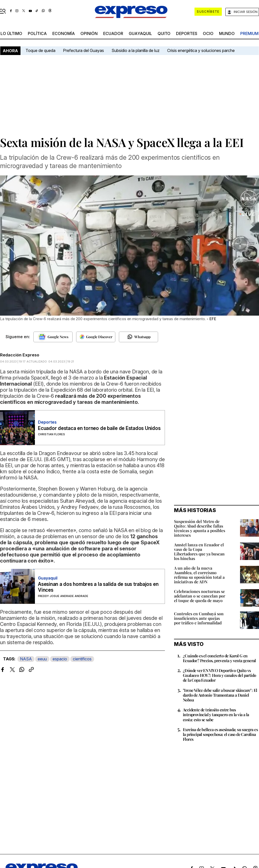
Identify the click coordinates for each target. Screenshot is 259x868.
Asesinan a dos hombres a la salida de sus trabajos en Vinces (98, 587)
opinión (89, 33)
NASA (26, 659)
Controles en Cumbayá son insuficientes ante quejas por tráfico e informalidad (199, 618)
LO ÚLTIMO (11, 33)
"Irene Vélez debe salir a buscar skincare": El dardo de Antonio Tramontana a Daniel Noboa (220, 695)
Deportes (187, 33)
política (37, 33)
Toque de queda (40, 50)
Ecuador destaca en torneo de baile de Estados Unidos (99, 428)
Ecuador (113, 33)
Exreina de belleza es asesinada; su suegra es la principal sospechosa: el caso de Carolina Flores (220, 734)
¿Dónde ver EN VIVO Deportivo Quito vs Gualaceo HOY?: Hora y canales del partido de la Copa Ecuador (219, 675)
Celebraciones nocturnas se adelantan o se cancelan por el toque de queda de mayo (200, 596)
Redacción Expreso (20, 355)
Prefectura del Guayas (83, 50)
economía (64, 33)
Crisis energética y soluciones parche (201, 50)
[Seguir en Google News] (53, 337)
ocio (208, 33)
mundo (227, 33)
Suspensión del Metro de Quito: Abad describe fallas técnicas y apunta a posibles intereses (200, 528)
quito (164, 33)
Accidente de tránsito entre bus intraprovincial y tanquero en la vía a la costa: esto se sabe (216, 715)
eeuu (42, 659)
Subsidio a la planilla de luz (136, 50)
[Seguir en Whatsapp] (138, 337)
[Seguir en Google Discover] (96, 337)
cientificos (82, 659)
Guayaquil (140, 33)
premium (249, 33)
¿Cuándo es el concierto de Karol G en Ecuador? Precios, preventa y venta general (219, 658)
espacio (60, 659)
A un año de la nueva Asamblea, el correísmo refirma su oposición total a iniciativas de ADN (199, 575)
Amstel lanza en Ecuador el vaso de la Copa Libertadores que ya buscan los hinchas (199, 551)
